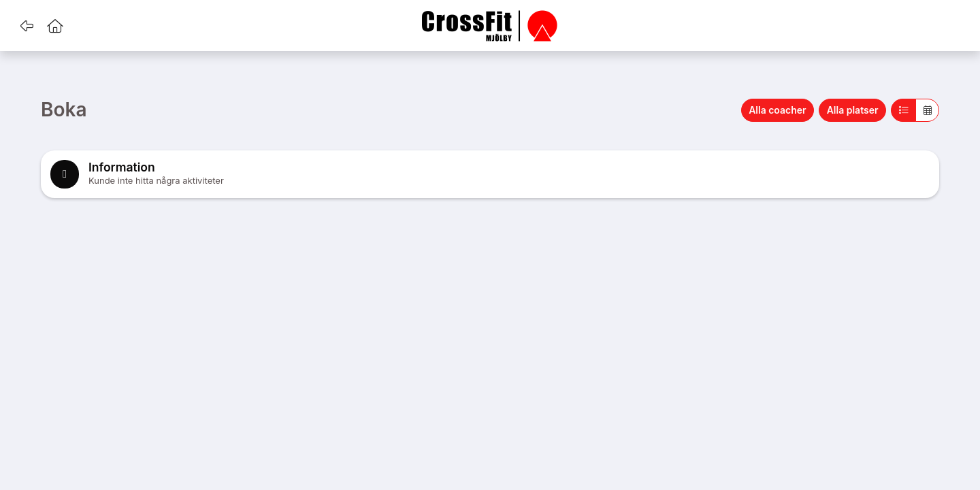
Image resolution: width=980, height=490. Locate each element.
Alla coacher (778, 110)
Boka (64, 110)
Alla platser (853, 110)
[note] (490, 174)
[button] (26, 26)
